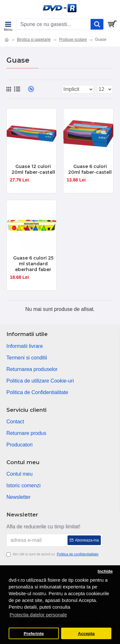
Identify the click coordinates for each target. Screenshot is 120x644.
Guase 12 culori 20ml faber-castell (33, 169)
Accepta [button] (86, 634)
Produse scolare (73, 40)
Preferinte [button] (34, 634)
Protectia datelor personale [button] (38, 615)
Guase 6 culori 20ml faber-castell (90, 169)
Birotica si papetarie (34, 40)
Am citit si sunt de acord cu (53, 554)
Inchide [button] (105, 571)
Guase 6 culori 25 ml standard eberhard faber (33, 264)
